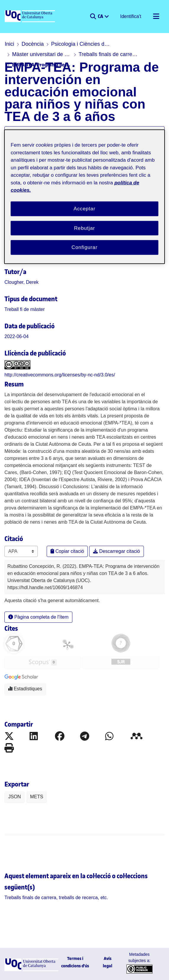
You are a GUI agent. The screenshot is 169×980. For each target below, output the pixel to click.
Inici (9, 44)
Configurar (84, 247)
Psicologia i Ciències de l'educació (81, 44)
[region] (84, 197)
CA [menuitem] (101, 16)
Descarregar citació (116, 551)
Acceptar (84, 209)
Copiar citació (67, 551)
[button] (93, 17)
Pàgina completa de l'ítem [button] (38, 617)
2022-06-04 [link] (17, 336)
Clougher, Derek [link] (22, 282)
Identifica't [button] (131, 16)
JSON (15, 797)
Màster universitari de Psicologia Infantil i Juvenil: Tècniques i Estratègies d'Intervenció (42, 54)
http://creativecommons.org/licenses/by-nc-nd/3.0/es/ (60, 375)
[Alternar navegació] (156, 17)
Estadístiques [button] (25, 689)
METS (37, 797)
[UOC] (30, 17)
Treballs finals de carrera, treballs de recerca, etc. (108, 54)
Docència (33, 44)
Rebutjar (84, 228)
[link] (25, 309)
